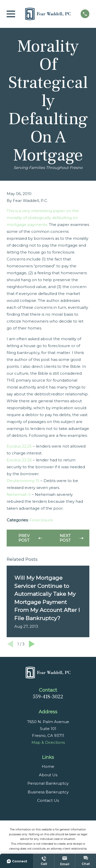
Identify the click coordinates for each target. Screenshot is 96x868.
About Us (48, 775)
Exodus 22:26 (19, 460)
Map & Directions (48, 742)
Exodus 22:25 (19, 446)
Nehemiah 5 (19, 494)
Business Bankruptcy (48, 792)
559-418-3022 (48, 697)
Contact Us (48, 800)
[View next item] (32, 644)
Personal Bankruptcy (48, 783)
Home (48, 766)
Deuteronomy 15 (23, 481)
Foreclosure (41, 520)
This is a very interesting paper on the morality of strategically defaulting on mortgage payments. (43, 218)
